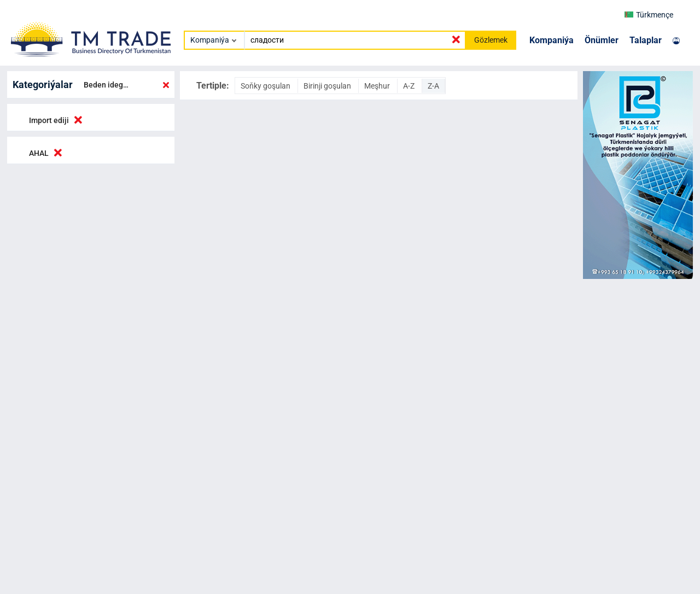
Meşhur (378, 86)
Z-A (433, 86)
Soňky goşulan (266, 86)
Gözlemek (491, 40)
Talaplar (646, 40)
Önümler (602, 40)
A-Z (410, 86)
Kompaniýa (552, 40)
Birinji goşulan (328, 86)
